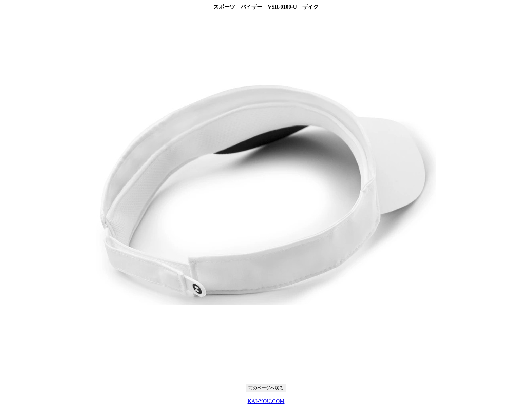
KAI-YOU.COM (266, 401)
